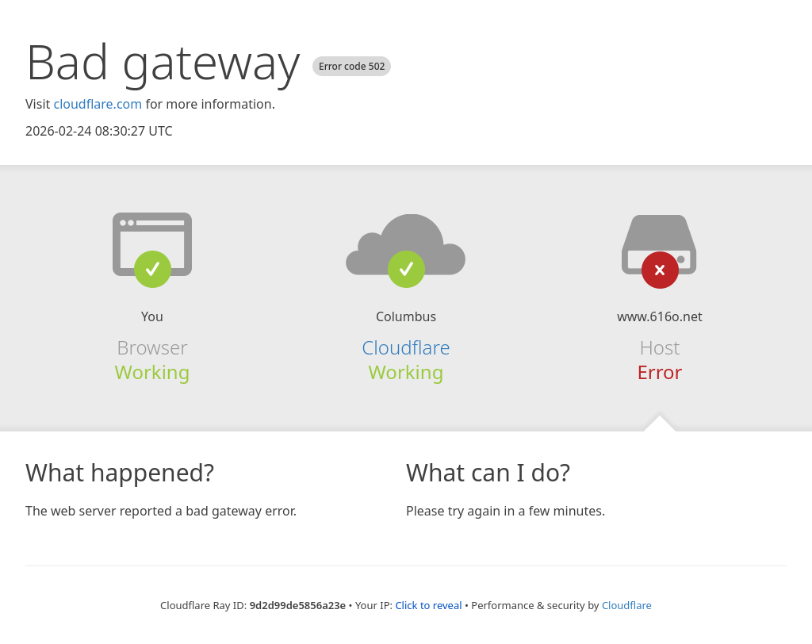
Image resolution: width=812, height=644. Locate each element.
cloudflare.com (98, 104)
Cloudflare (406, 347)
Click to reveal (428, 605)
